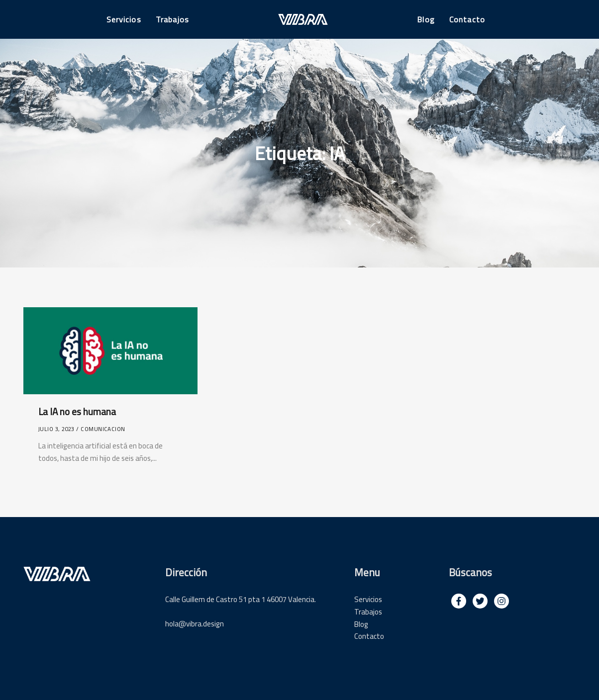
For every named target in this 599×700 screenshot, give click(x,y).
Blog (361, 624)
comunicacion (103, 429)
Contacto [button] (467, 19)
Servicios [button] (124, 19)
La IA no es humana (77, 412)
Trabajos (368, 612)
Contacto (369, 636)
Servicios (368, 599)
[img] (459, 601)
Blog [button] (426, 19)
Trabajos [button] (172, 19)
